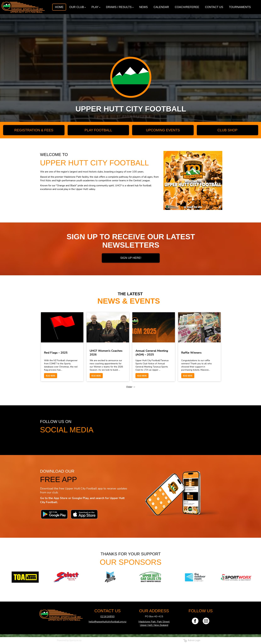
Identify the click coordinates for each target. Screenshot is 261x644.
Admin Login (192, 640)
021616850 (107, 616)
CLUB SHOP (227, 130)
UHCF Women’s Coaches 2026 (106, 353)
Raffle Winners (191, 353)
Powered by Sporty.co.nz (69, 640)
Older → (131, 387)
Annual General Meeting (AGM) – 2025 (152, 353)
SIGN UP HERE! (131, 258)
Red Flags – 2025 (56, 353)
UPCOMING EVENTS (163, 130)
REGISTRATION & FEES (34, 130)
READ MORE (51, 376)
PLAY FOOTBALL (98, 130)
